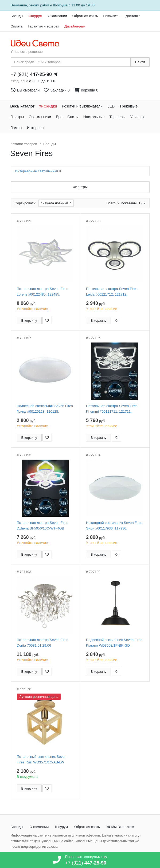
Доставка (133, 16)
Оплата (17, 26)
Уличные (138, 117)
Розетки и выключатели (82, 106)
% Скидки (48, 106)
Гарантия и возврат (43, 26)
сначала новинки (55, 203)
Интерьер (35, 128)
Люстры (17, 117)
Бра (59, 117)
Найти (140, 62)
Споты (73, 117)
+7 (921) (31, 74)
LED (111, 106)
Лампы (16, 128)
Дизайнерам (75, 26)
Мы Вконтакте (120, 827)
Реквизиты (112, 16)
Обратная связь (85, 16)
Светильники (40, 117)
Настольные (94, 117)
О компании (57, 16)
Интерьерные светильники (38, 171)
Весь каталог (23, 106)
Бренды (17, 16)
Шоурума (60, 5)
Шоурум (36, 16)
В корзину (29, 320)
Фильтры (80, 187)
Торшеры (117, 117)
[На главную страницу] (38, 43)
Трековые (128, 106)
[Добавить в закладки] (47, 320)
